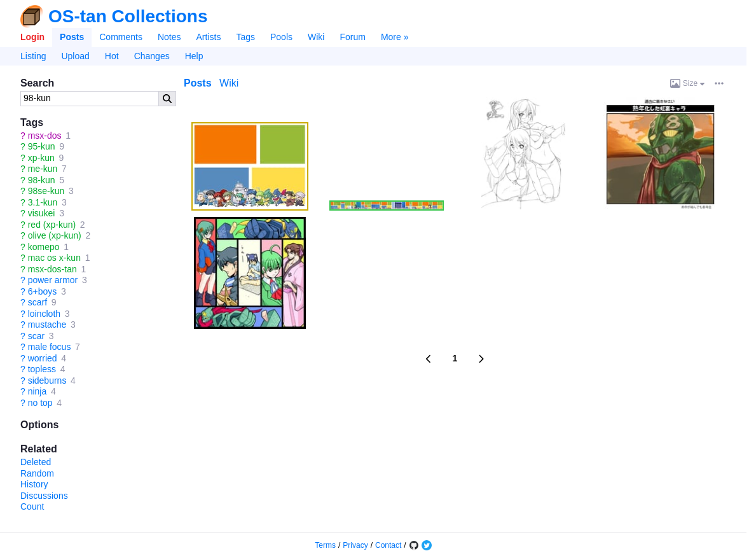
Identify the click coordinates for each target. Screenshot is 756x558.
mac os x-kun (54, 258)
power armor (53, 280)
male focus (50, 347)
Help (194, 56)
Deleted (36, 462)
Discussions (44, 496)
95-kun (42, 146)
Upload (75, 56)
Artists (209, 37)
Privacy (355, 545)
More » (395, 37)
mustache (47, 324)
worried (43, 358)
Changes (152, 56)
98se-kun (46, 191)
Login (32, 37)
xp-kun (41, 158)
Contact (388, 545)
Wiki (316, 37)
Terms (325, 545)
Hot (112, 56)
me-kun (43, 169)
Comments (121, 37)
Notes (169, 37)
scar (36, 336)
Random (37, 473)
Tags (245, 37)
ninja (38, 391)
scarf (38, 302)
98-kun (42, 180)
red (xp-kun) (52, 225)
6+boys (43, 291)
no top (40, 403)
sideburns (47, 380)
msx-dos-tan (52, 269)
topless (42, 369)
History (34, 484)
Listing (33, 56)
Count (32, 506)
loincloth (44, 314)
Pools (281, 37)
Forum (352, 37)
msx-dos (45, 136)
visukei (42, 213)
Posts (72, 37)
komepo (44, 247)
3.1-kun (43, 202)
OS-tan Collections (128, 17)
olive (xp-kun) (55, 235)
